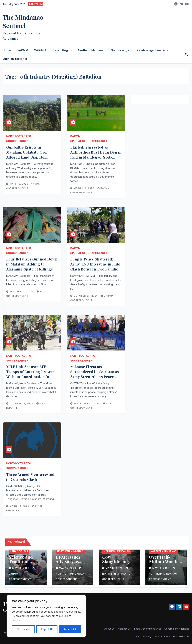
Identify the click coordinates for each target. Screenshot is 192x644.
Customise (23, 629)
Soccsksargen (121, 50)
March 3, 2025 (20, 506)
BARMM (22, 50)
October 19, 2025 (22, 403)
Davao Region (62, 50)
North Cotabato (19, 136)
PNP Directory (162, 637)
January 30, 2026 (22, 291)
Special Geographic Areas (90, 141)
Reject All (47, 629)
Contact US (124, 629)
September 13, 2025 (87, 403)
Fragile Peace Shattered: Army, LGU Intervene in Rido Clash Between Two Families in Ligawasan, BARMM (95, 266)
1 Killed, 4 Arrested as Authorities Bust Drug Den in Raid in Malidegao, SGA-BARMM (96, 155)
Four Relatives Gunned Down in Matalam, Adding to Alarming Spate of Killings (32, 264)
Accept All (70, 629)
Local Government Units (148, 629)
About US (110, 629)
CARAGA (40, 50)
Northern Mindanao (92, 50)
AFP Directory (144, 637)
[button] (186, 54)
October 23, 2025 (86, 296)
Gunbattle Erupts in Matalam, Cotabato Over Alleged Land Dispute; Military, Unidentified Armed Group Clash (31, 157)
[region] (46, 616)
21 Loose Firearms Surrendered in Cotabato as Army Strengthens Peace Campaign (95, 374)
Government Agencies (177, 629)
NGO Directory (181, 637)
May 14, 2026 (21, 568)
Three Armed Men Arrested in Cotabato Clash (30, 477)
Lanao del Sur (19, 551)
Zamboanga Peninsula (153, 50)
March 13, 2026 (84, 188)
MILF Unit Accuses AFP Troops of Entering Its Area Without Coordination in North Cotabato (30, 374)
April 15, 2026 (19, 184)
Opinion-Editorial (15, 59)
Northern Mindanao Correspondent (70, 574)
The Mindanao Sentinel (23, 21)
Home (7, 50)
